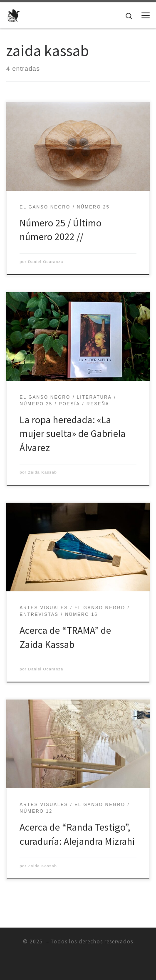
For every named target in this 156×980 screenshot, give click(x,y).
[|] (14, 14)
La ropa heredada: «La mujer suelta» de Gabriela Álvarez (73, 434)
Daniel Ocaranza (46, 262)
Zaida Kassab (42, 472)
